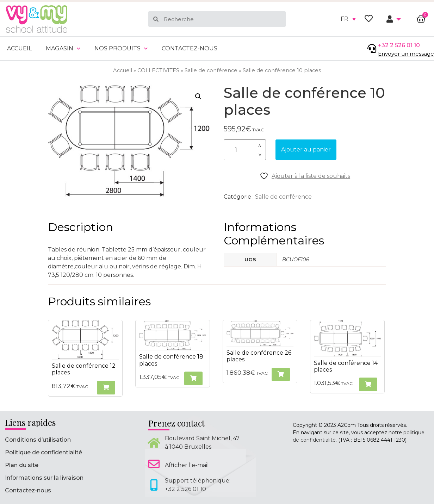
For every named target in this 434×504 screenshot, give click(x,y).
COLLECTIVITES (158, 70)
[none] (348, 19)
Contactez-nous (190, 48)
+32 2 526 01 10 (399, 45)
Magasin (63, 48)
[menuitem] (348, 19)
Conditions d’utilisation (38, 440)
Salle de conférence (211, 70)
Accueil (19, 48)
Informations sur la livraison (44, 478)
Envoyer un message (406, 54)
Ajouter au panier (306, 150)
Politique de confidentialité (44, 452)
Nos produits (121, 48)
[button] (198, 97)
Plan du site (22, 465)
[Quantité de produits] (245, 150)
